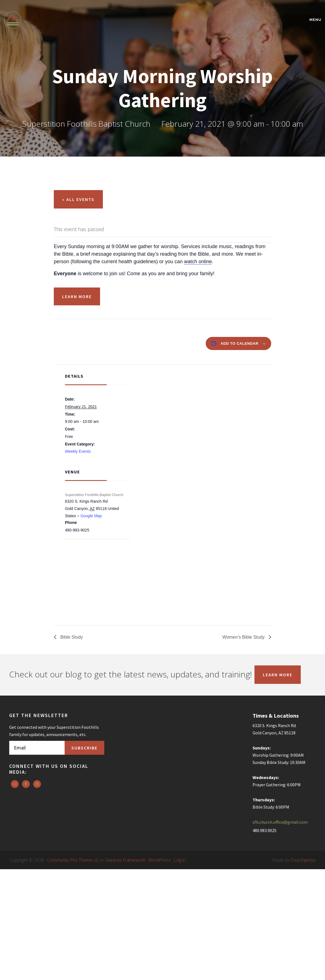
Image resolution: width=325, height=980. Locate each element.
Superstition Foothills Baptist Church (52, 20)
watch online (198, 262)
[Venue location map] (94, 569)
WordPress (159, 860)
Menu (315, 20)
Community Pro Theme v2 (72, 860)
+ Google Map (89, 516)
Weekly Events (78, 451)
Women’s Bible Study (244, 637)
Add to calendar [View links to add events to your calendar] (239, 343)
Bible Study (71, 637)
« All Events (78, 199)
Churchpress (303, 860)
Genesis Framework (125, 860)
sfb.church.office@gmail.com (280, 822)
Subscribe (84, 748)
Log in (180, 860)
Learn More (77, 296)
